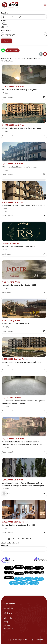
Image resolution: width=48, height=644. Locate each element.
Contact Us (9, 629)
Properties (9, 608)
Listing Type (4, 22)
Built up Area (15, 58)
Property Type (6, 31)
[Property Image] (24, 75)
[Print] (3, 50)
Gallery (7, 625)
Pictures (30, 58)
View (3, 61)
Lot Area (10, 61)
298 (23, 539)
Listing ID (5, 58)
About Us (8, 618)
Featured (38, 58)
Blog (6, 622)
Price (23, 58)
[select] (5, 27)
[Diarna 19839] (10, 5)
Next (32, 539)
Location (4, 13)
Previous (4, 539)
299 (27, 539)
